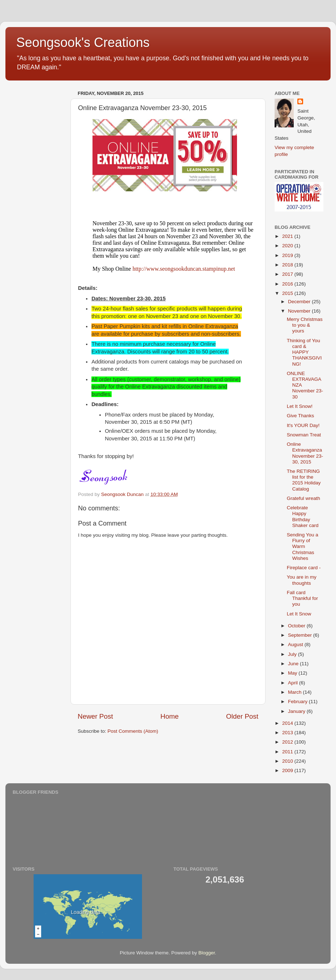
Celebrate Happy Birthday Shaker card (303, 517)
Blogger (207, 953)
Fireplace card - (304, 568)
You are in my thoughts (302, 580)
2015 (288, 293)
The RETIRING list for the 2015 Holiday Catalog (304, 480)
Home (169, 716)
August (296, 644)
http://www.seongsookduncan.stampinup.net (184, 269)
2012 (288, 742)
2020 (288, 246)
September (301, 635)
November (300, 311)
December (300, 302)
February (298, 702)
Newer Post (95, 716)
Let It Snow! (300, 406)
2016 (288, 284)
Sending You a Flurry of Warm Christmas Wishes (303, 546)
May (293, 673)
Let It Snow (299, 614)
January (297, 711)
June (294, 664)
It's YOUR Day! (303, 425)
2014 (288, 723)
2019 (288, 255)
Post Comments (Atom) (133, 731)
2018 (288, 265)
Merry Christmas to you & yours (305, 325)
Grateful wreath (303, 498)
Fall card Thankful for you (302, 598)
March (295, 692)
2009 (288, 770)
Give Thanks (301, 416)
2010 (288, 761)
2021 (288, 236)
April (294, 683)
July (293, 654)
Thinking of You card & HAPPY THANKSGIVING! (304, 352)
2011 (288, 752)
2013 (288, 733)
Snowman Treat (304, 435)
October (297, 626)
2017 (288, 274)
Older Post (242, 716)
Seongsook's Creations (83, 42)
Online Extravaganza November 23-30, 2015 (305, 453)
